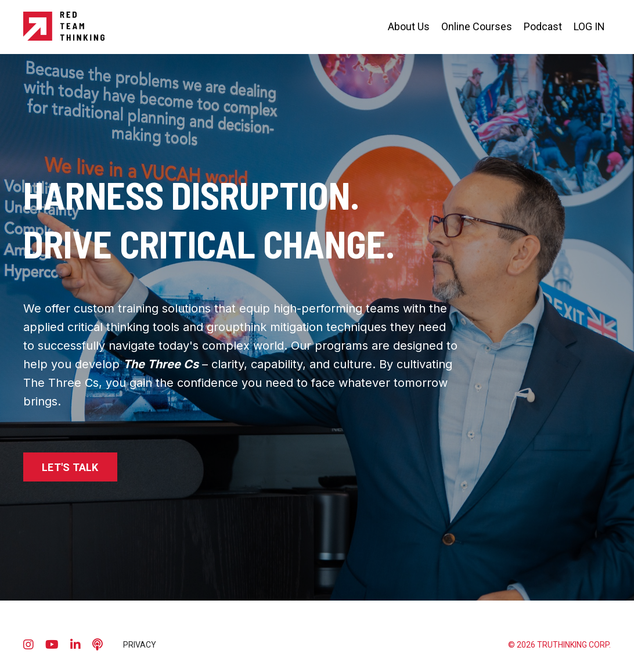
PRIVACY (140, 645)
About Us (409, 26)
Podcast (543, 26)
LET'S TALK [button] (70, 467)
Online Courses (477, 26)
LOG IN (589, 26)
